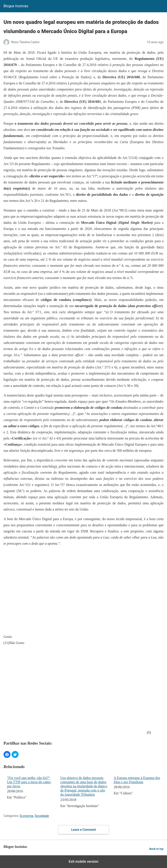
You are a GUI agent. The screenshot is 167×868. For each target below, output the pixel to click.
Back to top (156, 849)
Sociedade (42, 816)
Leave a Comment (84, 830)
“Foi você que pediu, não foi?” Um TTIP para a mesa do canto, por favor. (29, 782)
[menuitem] (31, 792)
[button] (7, 754)
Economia (26, 816)
